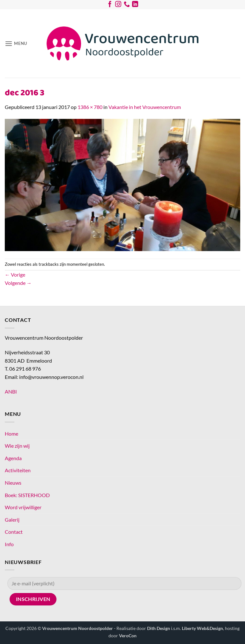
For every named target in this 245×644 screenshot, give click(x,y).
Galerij (12, 520)
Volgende (18, 283)
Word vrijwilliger (23, 507)
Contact (14, 532)
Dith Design (159, 628)
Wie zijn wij (17, 446)
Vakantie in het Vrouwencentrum (145, 107)
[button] (16, 43)
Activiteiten (18, 470)
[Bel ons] (127, 5)
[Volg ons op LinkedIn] (135, 5)
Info (9, 544)
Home (11, 434)
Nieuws (13, 483)
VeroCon (128, 636)
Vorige (15, 275)
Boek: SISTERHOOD (27, 495)
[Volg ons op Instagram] (118, 5)
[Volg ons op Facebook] (110, 5)
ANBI (11, 391)
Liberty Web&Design (202, 628)
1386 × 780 (90, 107)
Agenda (13, 458)
